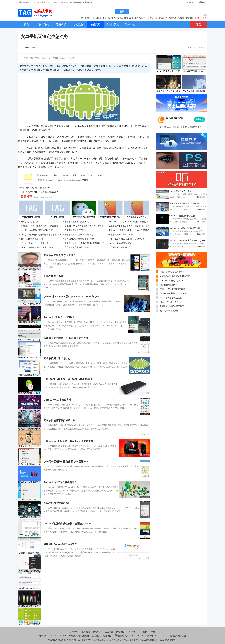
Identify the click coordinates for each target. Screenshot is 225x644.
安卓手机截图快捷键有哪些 (121, 235)
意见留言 (96, 636)
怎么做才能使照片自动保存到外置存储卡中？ (85, 243)
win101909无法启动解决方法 (182, 216)
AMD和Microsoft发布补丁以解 (29, 340)
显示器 (110, 18)
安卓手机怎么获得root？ (119, 247)
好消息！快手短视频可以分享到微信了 (38, 247)
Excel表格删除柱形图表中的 (29, 553)
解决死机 (189, 18)
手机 (93, 18)
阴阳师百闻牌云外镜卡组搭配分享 (168, 91)
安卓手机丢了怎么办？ (31, 222)
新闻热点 (191, 2)
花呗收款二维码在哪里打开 (172, 306)
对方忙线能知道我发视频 (84, 217)
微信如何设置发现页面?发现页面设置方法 (39, 226)
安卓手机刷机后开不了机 (76, 230)
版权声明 (109, 632)
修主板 (150, 18)
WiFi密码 (143, 18)
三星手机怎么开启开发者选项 (173, 289)
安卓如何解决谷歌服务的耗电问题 (175, 276)
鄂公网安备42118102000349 (129, 636)
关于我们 (74, 632)
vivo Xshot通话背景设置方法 (121, 243)
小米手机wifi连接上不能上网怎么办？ (42, 192)
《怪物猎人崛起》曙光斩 (29, 411)
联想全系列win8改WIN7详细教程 (184, 203)
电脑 (104, 18)
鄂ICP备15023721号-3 (157, 636)
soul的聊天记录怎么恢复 (171, 298)
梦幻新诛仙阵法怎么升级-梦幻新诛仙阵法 (194, 91)
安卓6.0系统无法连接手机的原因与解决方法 (84, 226)
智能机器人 (119, 18)
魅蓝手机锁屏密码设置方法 (77, 222)
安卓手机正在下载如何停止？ (39, 188)
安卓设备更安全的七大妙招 (77, 247)
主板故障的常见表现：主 (29, 517)
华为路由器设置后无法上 (29, 606)
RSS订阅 (143, 632)
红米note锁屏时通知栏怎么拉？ (35, 243)
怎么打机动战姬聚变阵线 (29, 429)
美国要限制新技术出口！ (29, 322)
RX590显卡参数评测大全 (29, 482)
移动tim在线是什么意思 (170, 302)
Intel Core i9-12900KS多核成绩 (29, 304)
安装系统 (173, 18)
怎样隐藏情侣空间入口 (110, 217)
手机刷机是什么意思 (31, 217)
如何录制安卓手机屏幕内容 (33, 239)
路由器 (99, 18)
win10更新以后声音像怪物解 (29, 571)
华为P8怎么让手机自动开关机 (173, 293)
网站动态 (97, 632)
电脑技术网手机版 (178, 636)
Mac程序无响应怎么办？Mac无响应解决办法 (194, 72)
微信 (126, 18)
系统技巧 (46, 58)
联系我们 (86, 632)
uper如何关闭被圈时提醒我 (182, 191)
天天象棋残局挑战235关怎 (29, 446)
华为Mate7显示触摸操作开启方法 (79, 239)
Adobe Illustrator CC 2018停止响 (29, 500)
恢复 (136, 18)
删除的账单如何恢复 (169, 311)
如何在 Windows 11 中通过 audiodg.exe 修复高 (187, 241)
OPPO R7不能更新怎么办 (171, 281)
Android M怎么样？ (168, 285)
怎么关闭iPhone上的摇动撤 (29, 588)
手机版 (202, 2)
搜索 (122, 12)
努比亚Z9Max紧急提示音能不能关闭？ (38, 230)
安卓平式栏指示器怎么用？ (172, 272)
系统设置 (181, 18)
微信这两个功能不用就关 (29, 393)
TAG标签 (132, 632)
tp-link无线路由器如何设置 (29, 624)
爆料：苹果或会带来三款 (29, 286)
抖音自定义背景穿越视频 (29, 269)
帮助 (153, 632)
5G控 (131, 18)
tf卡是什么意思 (57, 217)
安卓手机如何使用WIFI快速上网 (79, 235)
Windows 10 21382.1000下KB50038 (29, 358)
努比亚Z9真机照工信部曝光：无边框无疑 (127, 239)
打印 (100, 175)
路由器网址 (164, 18)
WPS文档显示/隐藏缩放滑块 (29, 535)
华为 (156, 18)
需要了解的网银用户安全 (29, 375)
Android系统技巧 (31, 48)
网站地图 (120, 632)
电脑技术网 (34, 58)
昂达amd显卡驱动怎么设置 (29, 464)
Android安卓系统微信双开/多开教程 (168, 72)
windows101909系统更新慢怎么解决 (186, 228)
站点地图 (107, 636)
